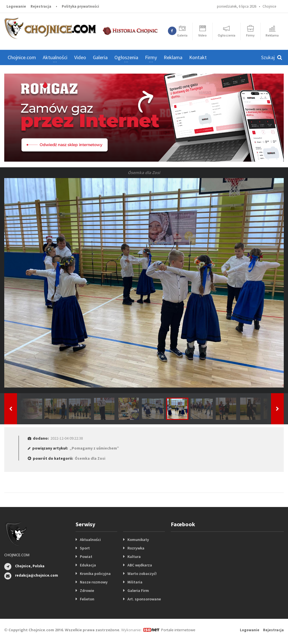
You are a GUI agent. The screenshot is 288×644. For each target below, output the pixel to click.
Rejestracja (41, 6)
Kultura (134, 557)
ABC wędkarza (140, 565)
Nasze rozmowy (94, 582)
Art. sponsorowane (144, 599)
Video (80, 57)
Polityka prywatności (80, 6)
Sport (85, 548)
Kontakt (198, 57)
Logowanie (16, 6)
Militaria (135, 582)
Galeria (100, 57)
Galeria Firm (138, 590)
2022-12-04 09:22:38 (67, 438)
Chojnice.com (22, 57)
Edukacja (88, 565)
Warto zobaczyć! (142, 574)
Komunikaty (138, 540)
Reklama (173, 57)
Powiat (86, 557)
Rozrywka (136, 548)
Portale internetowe (178, 630)
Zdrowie (87, 590)
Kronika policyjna (95, 574)
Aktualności (90, 540)
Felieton (87, 599)
